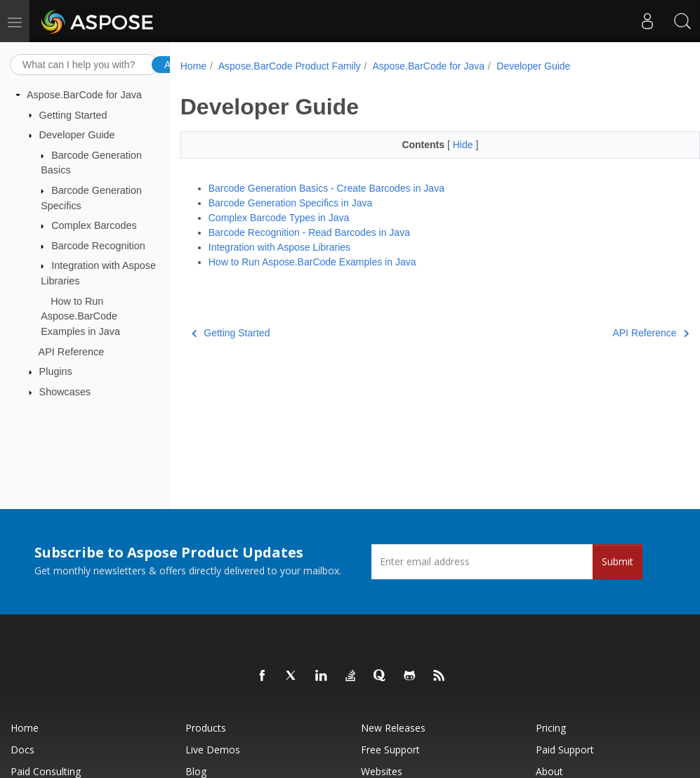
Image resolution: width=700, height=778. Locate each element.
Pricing (551, 728)
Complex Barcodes (94, 225)
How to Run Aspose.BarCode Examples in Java (80, 316)
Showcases (65, 392)
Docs (22, 750)
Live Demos (213, 750)
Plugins (56, 371)
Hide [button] (464, 145)
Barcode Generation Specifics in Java (290, 203)
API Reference (72, 351)
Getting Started (73, 114)
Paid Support (565, 750)
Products (206, 728)
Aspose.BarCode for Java (84, 95)
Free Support (390, 750)
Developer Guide (77, 135)
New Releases (393, 728)
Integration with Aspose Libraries (279, 247)
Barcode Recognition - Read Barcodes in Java (309, 232)
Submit (618, 561)
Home (193, 66)
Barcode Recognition (98, 246)
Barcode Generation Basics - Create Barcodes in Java (326, 188)
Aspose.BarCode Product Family (290, 66)
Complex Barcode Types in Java (279, 218)
